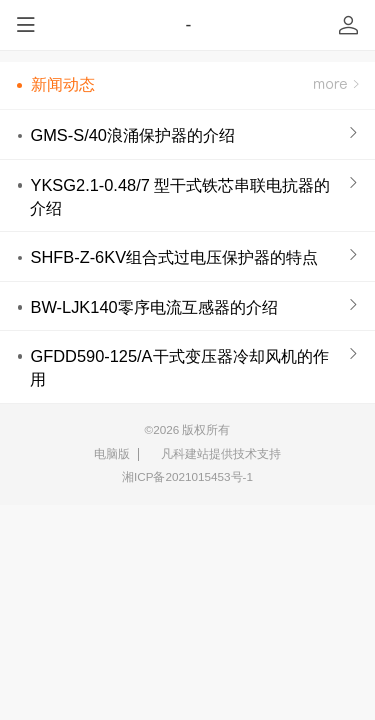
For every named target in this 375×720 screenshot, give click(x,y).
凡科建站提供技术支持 (214, 454)
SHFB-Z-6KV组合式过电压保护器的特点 (174, 257)
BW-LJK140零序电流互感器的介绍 (153, 307)
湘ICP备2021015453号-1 (187, 476)
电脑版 (112, 453)
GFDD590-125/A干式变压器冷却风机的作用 (179, 367)
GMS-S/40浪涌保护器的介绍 (132, 135)
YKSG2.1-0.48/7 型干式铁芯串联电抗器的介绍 (180, 196)
